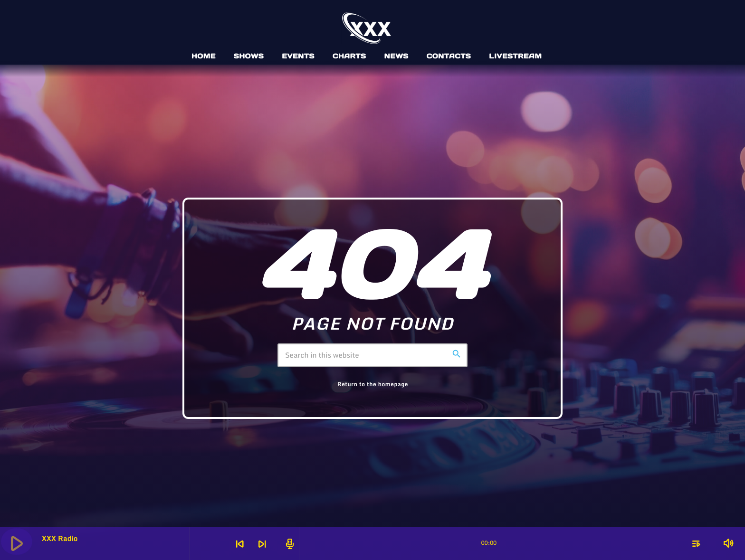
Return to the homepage (373, 384)
